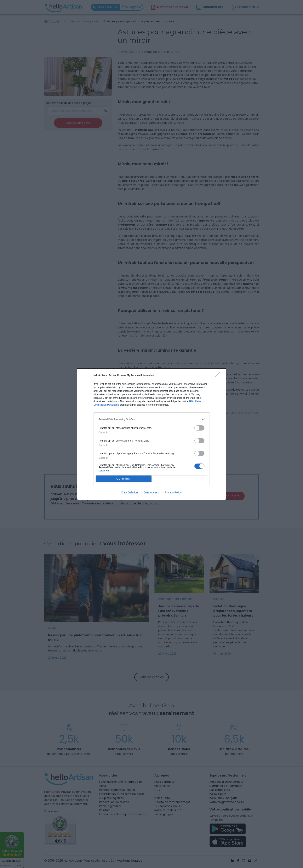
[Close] (218, 376)
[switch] (199, 428)
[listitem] (151, 419)
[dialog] (151, 434)
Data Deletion (130, 492)
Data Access (151, 492)
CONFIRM (124, 479)
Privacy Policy (173, 492)
